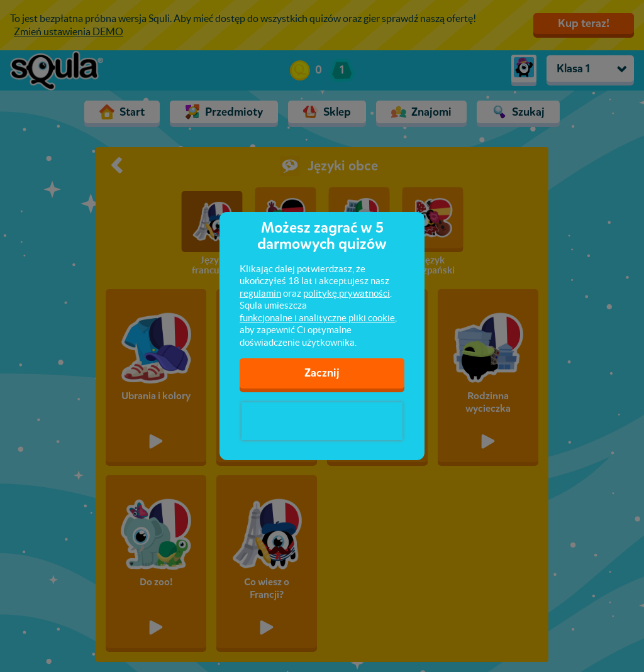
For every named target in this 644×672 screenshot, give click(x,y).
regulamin (260, 293)
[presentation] (322, 421)
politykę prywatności (347, 293)
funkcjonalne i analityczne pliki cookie (317, 318)
